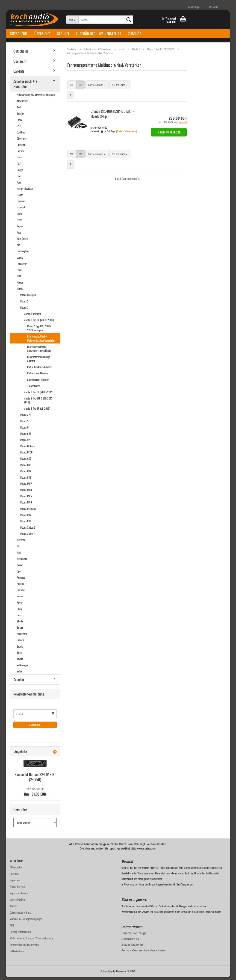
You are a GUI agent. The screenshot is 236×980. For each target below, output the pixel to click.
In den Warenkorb (169, 135)
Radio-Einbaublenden (37, 376)
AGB (12, 928)
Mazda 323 (26, 417)
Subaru (20, 643)
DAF (19, 166)
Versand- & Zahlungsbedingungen (26, 922)
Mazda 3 (24, 310)
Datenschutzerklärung (20, 915)
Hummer (21, 204)
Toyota (20, 661)
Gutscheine (19, 34)
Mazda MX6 (26, 505)
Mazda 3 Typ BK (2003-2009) (39, 322)
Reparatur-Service (19, 896)
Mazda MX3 (26, 492)
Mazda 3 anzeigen (32, 316)
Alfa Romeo (22, 103)
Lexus (20, 272)
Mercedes (22, 542)
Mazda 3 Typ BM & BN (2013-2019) (39, 403)
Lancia (20, 260)
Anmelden (35, 727)
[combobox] (97, 87)
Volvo (20, 674)
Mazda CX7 (26, 474)
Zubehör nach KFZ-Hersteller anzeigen (36, 97)
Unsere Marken (17, 902)
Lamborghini (23, 254)
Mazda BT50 (26, 455)
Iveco (19, 222)
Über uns (14, 876)
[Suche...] (72, 20)
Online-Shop (106, 974)
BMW (19, 122)
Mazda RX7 (26, 517)
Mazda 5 (24, 424)
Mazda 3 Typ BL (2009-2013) (38, 395)
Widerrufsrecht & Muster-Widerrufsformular (32, 941)
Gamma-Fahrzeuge (134, 936)
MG (18, 549)
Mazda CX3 (26, 461)
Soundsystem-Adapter (38, 382)
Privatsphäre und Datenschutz (24, 947)
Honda (20, 197)
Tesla (19, 655)
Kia (18, 247)
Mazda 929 (26, 442)
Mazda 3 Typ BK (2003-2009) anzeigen (39, 331)
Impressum (15, 883)
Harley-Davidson (25, 191)
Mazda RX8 (26, 524)
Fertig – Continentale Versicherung (144, 953)
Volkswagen (23, 668)
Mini (19, 555)
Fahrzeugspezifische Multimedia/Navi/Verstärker (41, 341)
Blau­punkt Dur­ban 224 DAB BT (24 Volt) (35, 780)
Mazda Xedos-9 (28, 536)
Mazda (20, 291)
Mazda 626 (26, 436)
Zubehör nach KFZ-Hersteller (99, 34)
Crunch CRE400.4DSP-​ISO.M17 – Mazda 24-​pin (113, 116)
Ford (19, 185)
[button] (72, 87)
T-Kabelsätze (34, 388)
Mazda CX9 (26, 480)
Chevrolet (22, 141)
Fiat (19, 179)
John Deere (22, 241)
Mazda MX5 (26, 499)
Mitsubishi (22, 561)
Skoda (20, 624)
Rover (20, 605)
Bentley (21, 116)
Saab (19, 611)
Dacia (20, 160)
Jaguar (20, 229)
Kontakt (14, 909)
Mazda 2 (24, 304)
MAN (19, 279)
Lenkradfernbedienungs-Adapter (39, 361)
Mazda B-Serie (28, 449)
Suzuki (20, 649)
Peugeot (21, 580)
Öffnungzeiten (16, 870)
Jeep (19, 235)
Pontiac (21, 586)
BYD (19, 129)
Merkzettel (213, 7)
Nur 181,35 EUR (35, 795)
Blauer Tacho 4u (132, 947)
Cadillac (21, 135)
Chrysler (21, 147)
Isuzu (19, 216)
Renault (21, 599)
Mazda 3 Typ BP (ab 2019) (37, 411)
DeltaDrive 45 (130, 942)
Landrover (22, 266)
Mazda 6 (24, 430)
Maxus (20, 285)
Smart (20, 630)
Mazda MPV (26, 486)
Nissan (20, 567)
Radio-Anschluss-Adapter (40, 370)
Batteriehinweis (18, 954)
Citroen (21, 153)
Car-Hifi (63, 34)
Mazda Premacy (28, 511)
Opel (19, 574)
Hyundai (21, 210)
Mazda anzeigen (28, 298)
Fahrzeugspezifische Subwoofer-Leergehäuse (39, 351)
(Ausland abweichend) (127, 134)
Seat (19, 617)
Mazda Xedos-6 (28, 530)
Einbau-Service (17, 889)
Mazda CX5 (26, 467)
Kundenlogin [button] (193, 7)
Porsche (21, 593)
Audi (19, 110)
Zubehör (135, 34)
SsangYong (22, 636)
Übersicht (42, 34)
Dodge (20, 172)
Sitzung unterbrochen (20, 934)
